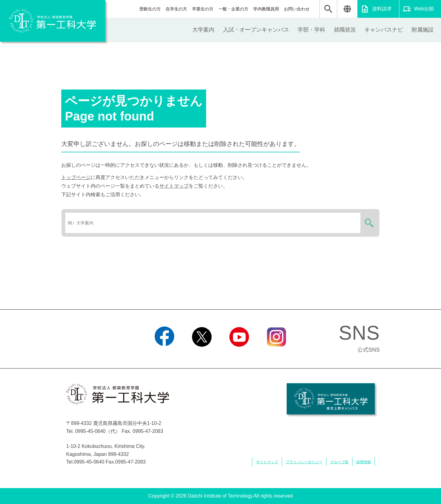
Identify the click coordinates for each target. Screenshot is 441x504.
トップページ (76, 177)
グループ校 (339, 462)
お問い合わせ (297, 9)
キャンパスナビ (384, 30)
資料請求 (382, 9)
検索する (368, 223)
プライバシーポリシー (304, 462)
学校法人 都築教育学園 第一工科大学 (53, 21)
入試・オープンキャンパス (256, 30)
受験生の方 (150, 9)
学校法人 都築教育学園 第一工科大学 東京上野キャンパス (331, 399)
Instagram (277, 354)
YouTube (239, 354)
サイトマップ (174, 186)
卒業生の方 (203, 9)
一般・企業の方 (233, 9)
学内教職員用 (266, 9)
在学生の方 (176, 9)
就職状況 (345, 30)
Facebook (164, 354)
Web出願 (424, 9)
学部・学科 (311, 30)
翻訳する (347, 9)
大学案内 (203, 30)
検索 (328, 9)
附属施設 (423, 30)
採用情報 (364, 462)
